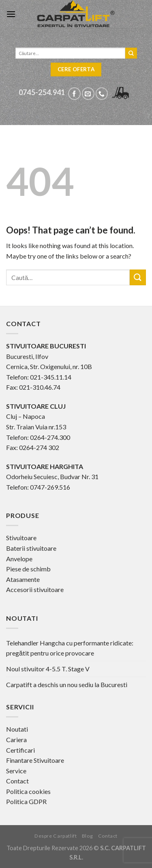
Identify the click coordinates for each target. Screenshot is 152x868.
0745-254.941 (42, 92)
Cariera (16, 740)
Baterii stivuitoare (31, 548)
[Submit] (138, 277)
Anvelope (19, 559)
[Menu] (11, 14)
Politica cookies (28, 791)
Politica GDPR (26, 801)
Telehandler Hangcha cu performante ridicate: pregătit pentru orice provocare (70, 648)
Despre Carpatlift (56, 836)
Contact (17, 781)
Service (16, 771)
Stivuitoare (21, 538)
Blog (87, 836)
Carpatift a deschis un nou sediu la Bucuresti (67, 684)
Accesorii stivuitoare (35, 589)
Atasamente (23, 579)
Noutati (17, 729)
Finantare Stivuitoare (35, 760)
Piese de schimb (28, 569)
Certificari (20, 750)
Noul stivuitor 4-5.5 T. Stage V (48, 669)
